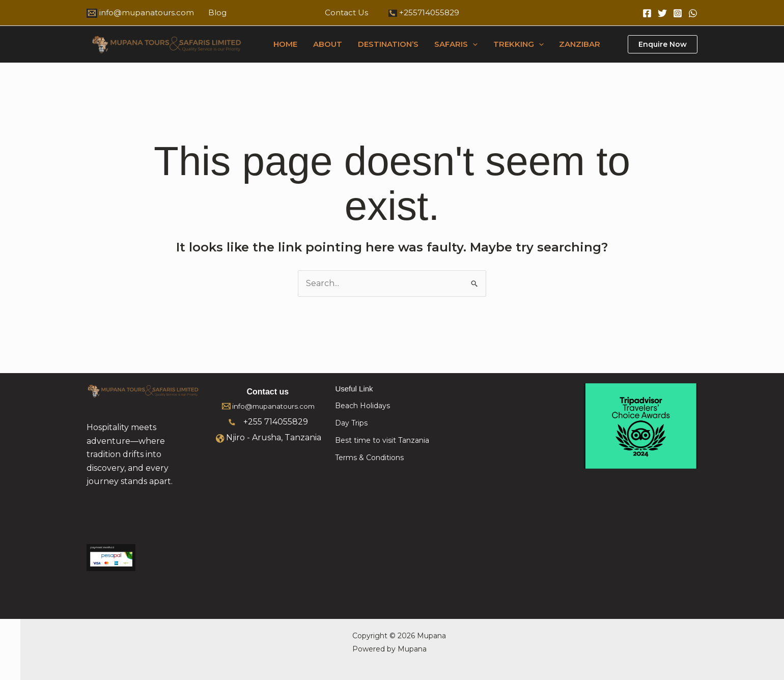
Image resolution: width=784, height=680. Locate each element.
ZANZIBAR (578, 44)
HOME (285, 44)
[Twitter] (662, 13)
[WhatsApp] (693, 13)
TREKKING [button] (516, 44)
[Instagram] (678, 13)
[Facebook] (647, 13)
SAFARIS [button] (454, 44)
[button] (471, 44)
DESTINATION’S (387, 44)
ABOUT (327, 44)
